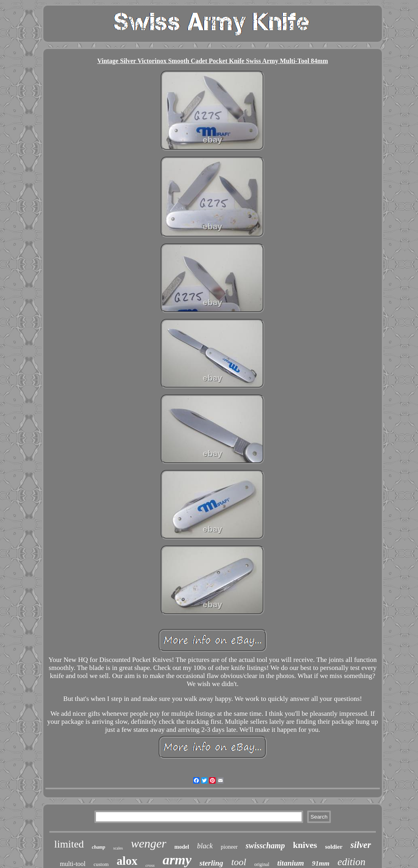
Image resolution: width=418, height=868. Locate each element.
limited (69, 844)
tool (239, 862)
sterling (211, 863)
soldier (334, 847)
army (177, 860)
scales (118, 848)
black (205, 846)
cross (150, 865)
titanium (291, 863)
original (262, 864)
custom (101, 864)
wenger (149, 843)
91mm (321, 863)
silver (361, 845)
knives (305, 845)
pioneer (229, 847)
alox (127, 861)
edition (352, 862)
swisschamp (265, 846)
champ (99, 847)
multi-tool (73, 864)
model (182, 847)
